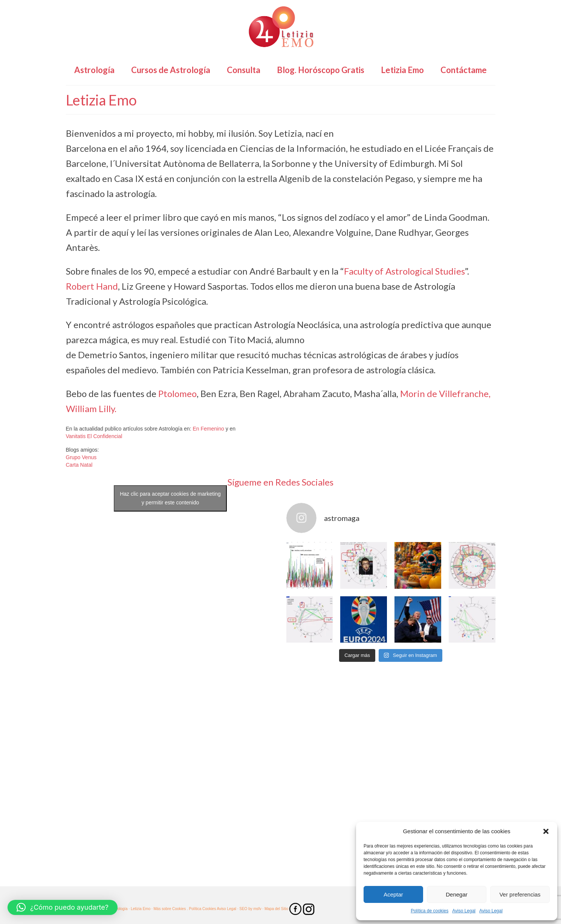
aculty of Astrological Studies (407, 271)
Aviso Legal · (227, 908)
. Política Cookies (202, 908)
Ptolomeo (177, 393)
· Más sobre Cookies (169, 908)
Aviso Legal (464, 911)
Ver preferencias (520, 894)
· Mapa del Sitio (276, 908)
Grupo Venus (82, 457)
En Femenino (208, 429)
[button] (546, 831)
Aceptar (393, 894)
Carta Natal (79, 465)
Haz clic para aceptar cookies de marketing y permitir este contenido (170, 498)
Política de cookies (430, 911)
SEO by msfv (250, 908)
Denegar (457, 894)
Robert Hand (92, 286)
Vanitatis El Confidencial (94, 436)
